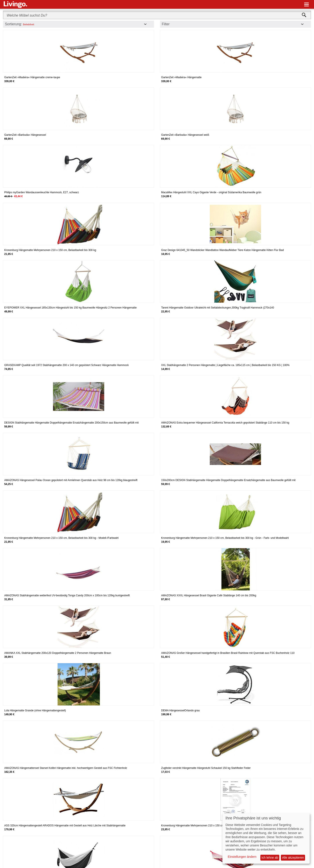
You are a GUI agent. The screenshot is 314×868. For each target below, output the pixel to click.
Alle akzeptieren (293, 858)
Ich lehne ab (270, 858)
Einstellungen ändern (242, 857)
